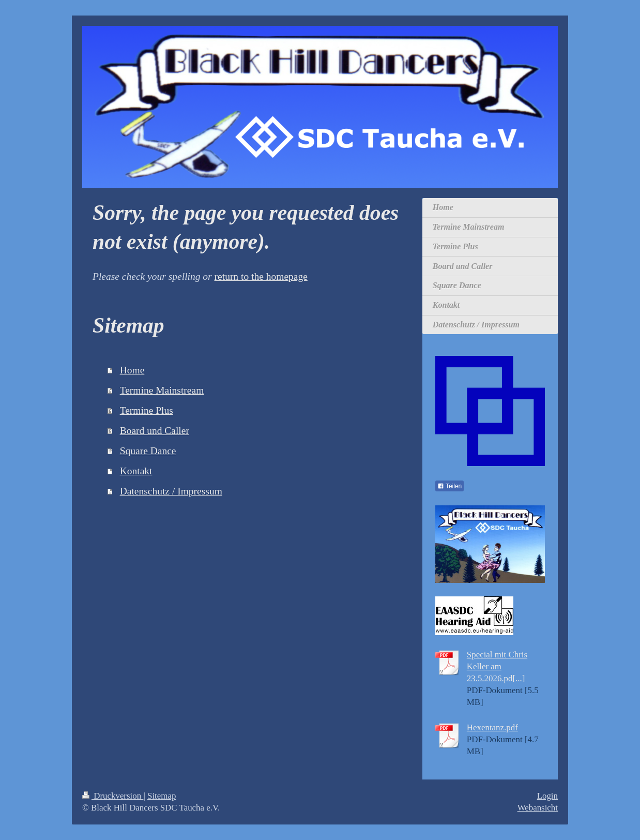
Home (132, 370)
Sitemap (162, 796)
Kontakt (136, 471)
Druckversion (113, 796)
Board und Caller (155, 431)
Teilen (449, 486)
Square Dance (148, 451)
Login (547, 796)
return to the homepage (261, 276)
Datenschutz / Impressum (171, 491)
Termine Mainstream (162, 390)
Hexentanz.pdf (492, 727)
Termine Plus (147, 410)
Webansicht (538, 808)
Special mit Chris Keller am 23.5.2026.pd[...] (497, 666)
